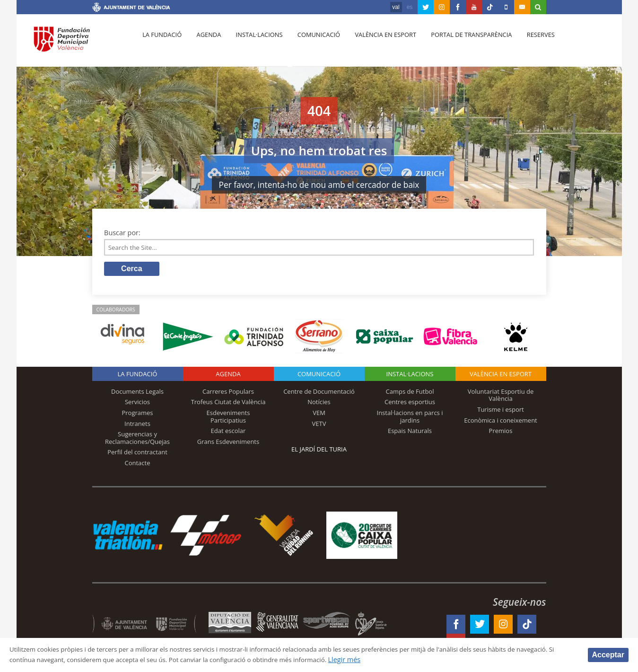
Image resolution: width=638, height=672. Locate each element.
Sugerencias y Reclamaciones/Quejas (137, 440)
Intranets (137, 425)
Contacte (138, 465)
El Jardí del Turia (319, 451)
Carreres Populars (228, 393)
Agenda (205, 43)
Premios (501, 433)
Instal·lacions (254, 43)
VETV (319, 425)
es (410, 7)
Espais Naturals (410, 433)
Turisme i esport (501, 411)
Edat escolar (228, 433)
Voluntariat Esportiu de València (501, 397)
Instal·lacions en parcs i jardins (410, 418)
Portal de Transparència (460, 43)
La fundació (161, 43)
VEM (319, 415)
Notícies (319, 404)
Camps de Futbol (410, 393)
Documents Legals (137, 393)
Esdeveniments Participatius (228, 418)
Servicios (137, 404)
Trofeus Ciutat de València (228, 404)
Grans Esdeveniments (228, 443)
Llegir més (414, 659)
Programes (137, 415)
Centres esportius (410, 404)
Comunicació (311, 43)
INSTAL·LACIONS (410, 376)
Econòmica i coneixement (501, 422)
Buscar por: (122, 233)
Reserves (528, 43)
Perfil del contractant (137, 454)
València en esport (376, 43)
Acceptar (608, 654)
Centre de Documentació (319, 393)
